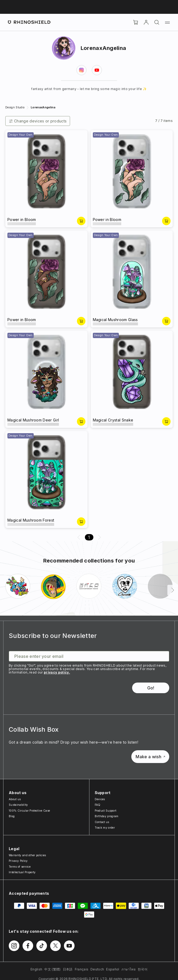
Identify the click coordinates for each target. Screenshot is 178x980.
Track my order (105, 828)
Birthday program (107, 816)
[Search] (157, 22)
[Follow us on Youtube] (69, 946)
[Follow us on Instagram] (14, 946)
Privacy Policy (18, 861)
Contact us (102, 822)
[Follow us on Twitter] (55, 946)
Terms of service (20, 867)
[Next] (173, 590)
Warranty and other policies (27, 855)
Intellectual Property (22, 872)
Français (82, 969)
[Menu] (167, 22)
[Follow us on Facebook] (28, 946)
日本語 (68, 969)
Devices (100, 799)
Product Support (106, 811)
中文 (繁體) (52, 969)
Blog (12, 816)
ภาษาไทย (129, 969)
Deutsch (97, 969)
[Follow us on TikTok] (42, 946)
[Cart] (136, 22)
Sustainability (18, 805)
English (36, 969)
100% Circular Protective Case (29, 811)
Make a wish (150, 757)
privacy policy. (57, 672)
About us (15, 799)
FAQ (98, 805)
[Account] (146, 22)
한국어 (143, 969)
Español (113, 969)
